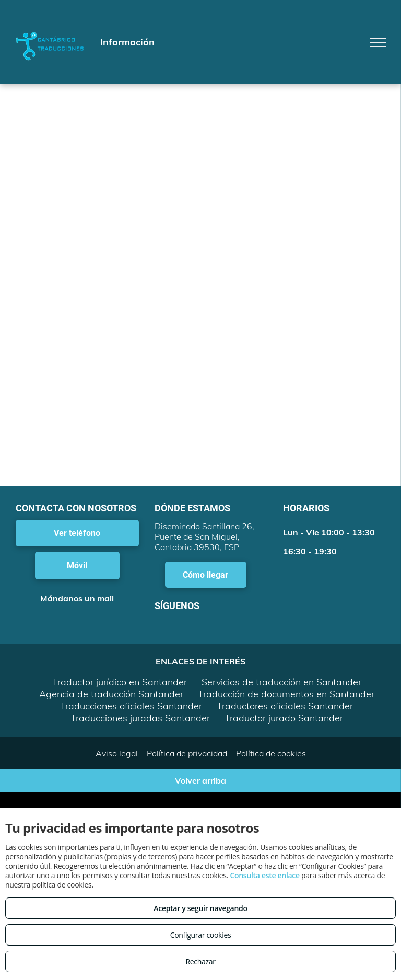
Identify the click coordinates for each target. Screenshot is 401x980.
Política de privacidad (187, 753)
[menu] (378, 42)
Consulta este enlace (264, 875)
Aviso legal (117, 753)
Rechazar (200, 961)
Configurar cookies (201, 935)
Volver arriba (200, 780)
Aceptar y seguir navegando (200, 908)
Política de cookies (271, 753)
